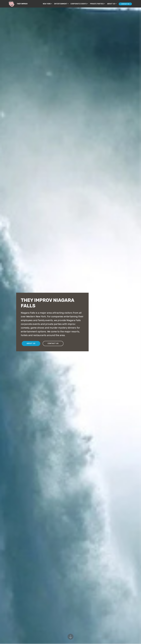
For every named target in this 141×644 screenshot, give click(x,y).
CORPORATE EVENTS (79, 4)
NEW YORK (47, 4)
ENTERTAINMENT (61, 4)
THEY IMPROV (22, 4)
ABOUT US (111, 4)
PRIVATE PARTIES (97, 4)
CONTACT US (125, 4)
